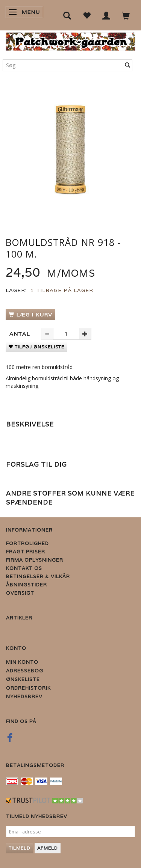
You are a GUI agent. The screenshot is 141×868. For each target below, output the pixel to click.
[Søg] (128, 65)
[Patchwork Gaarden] (70, 40)
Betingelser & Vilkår (38, 576)
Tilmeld (20, 848)
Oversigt (20, 593)
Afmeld (48, 848)
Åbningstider (27, 585)
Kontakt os (24, 568)
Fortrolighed (27, 543)
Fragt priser (26, 552)
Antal (20, 334)
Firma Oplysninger (35, 560)
